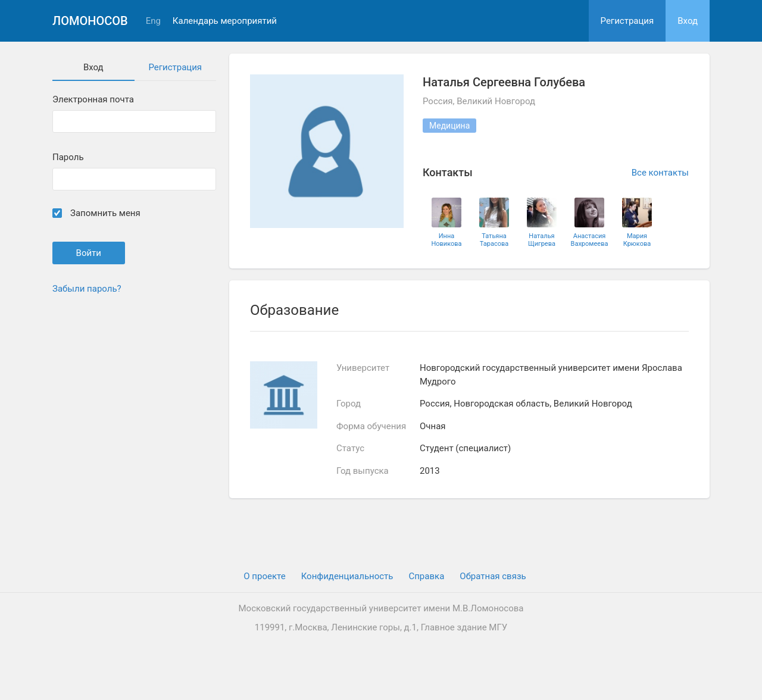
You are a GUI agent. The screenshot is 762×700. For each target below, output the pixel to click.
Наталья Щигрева (542, 240)
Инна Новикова (446, 240)
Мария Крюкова (637, 240)
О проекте (264, 576)
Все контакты (660, 173)
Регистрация (627, 21)
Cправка (426, 576)
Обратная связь (493, 576)
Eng (153, 21)
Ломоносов (90, 21)
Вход (688, 21)
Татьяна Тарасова (494, 240)
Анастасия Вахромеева (590, 240)
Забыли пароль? (87, 289)
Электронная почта (93, 100)
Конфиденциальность (347, 576)
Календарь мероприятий (225, 21)
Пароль (68, 157)
